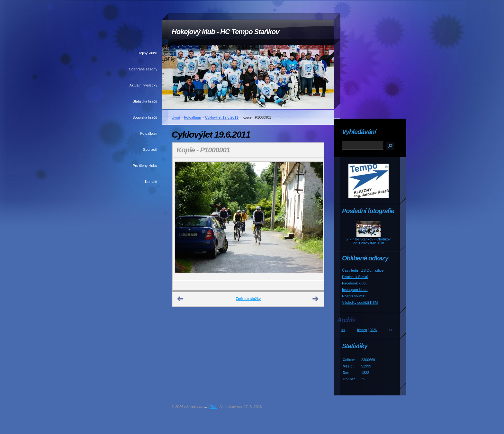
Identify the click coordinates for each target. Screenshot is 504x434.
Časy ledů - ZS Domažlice (363, 270)
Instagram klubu (355, 290)
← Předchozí (181, 299)
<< (343, 330)
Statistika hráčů (145, 101)
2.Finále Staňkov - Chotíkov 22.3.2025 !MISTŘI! (369, 241)
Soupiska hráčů (145, 117)
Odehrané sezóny (143, 69)
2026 (373, 330)
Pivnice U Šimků (355, 277)
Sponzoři (150, 149)
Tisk (213, 407)
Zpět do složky (248, 299)
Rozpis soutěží (354, 296)
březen (362, 330)
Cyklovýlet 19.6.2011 (222, 117)
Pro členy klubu (145, 166)
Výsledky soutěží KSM (360, 303)
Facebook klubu (355, 283)
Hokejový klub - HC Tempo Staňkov (225, 32)
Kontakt (151, 182)
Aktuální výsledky (143, 85)
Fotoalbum (149, 133)
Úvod (176, 117)
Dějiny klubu (147, 53)
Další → (316, 299)
